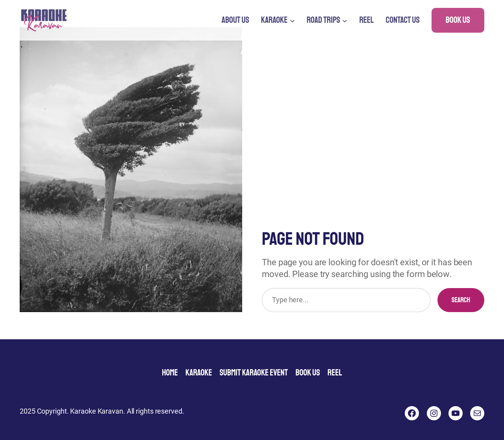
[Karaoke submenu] (292, 20)
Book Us (458, 20)
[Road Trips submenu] (345, 20)
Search (461, 300)
